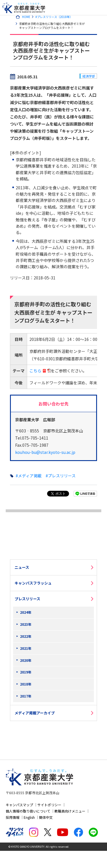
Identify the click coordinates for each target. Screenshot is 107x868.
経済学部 (89, 76)
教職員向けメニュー (70, 811)
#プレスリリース (61, 476)
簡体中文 (46, 817)
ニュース (22, 567)
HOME (26, 17)
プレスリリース (27, 599)
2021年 (26, 648)
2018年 (26, 684)
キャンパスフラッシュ (33, 583)
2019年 (26, 672)
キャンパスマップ (19, 805)
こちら (35, 371)
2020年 (26, 660)
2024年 (26, 612)
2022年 (26, 636)
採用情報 (13, 817)
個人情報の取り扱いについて (28, 811)
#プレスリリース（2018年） (54, 17)
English (29, 817)
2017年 (26, 696)
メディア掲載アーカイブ (35, 713)
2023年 (26, 624)
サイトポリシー (49, 805)
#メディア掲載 (29, 476)
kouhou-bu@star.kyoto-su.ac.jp (45, 452)
